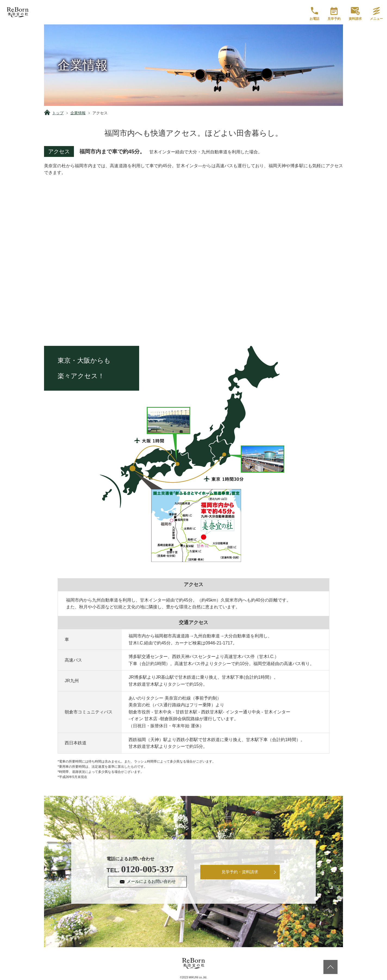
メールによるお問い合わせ (152, 882)
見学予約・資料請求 (240, 872)
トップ (58, 113)
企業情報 (78, 113)
